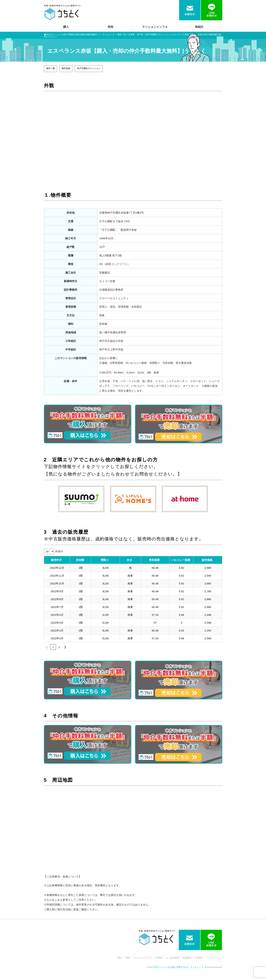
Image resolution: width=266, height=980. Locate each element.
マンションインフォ (155, 27)
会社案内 (187, 958)
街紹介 (199, 27)
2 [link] (59, 647)
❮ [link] (47, 647)
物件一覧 (50, 68)
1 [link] (53, 647)
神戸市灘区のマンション (89, 68)
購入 (66, 27)
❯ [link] (65, 647)
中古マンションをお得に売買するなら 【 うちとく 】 (179, 967)
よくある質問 (173, 958)
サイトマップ (213, 958)
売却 (110, 27)
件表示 (59, 551)
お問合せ (199, 958)
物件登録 (66, 68)
